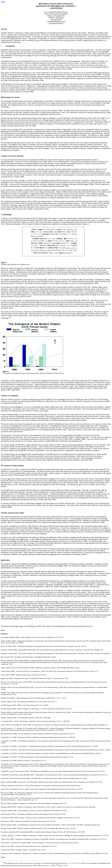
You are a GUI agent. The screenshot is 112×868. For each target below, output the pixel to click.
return (3, 2)
